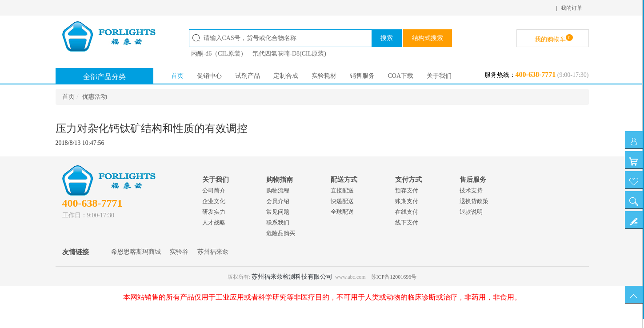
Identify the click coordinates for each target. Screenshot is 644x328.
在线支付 (407, 212)
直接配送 (342, 190)
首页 (177, 76)
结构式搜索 (428, 38)
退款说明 (471, 212)
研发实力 (214, 212)
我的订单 (572, 8)
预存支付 (407, 190)
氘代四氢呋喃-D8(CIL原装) (289, 54)
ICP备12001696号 (397, 277)
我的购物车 (554, 38)
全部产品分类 (104, 77)
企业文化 (214, 201)
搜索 (387, 38)
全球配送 (342, 212)
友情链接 (76, 252)
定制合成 (286, 76)
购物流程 (278, 190)
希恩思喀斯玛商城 (136, 252)
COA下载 (401, 76)
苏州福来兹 (213, 252)
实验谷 (179, 252)
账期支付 (407, 201)
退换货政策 (474, 201)
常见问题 (278, 212)
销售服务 (362, 76)
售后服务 (473, 180)
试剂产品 (248, 76)
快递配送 (342, 201)
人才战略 (214, 222)
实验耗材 (324, 76)
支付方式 (408, 180)
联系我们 (278, 222)
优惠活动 (95, 97)
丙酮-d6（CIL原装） (219, 54)
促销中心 (209, 76)
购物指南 (280, 180)
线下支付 (407, 222)
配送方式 (344, 180)
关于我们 (439, 76)
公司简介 (214, 190)
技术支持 (471, 190)
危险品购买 (281, 233)
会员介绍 (278, 201)
